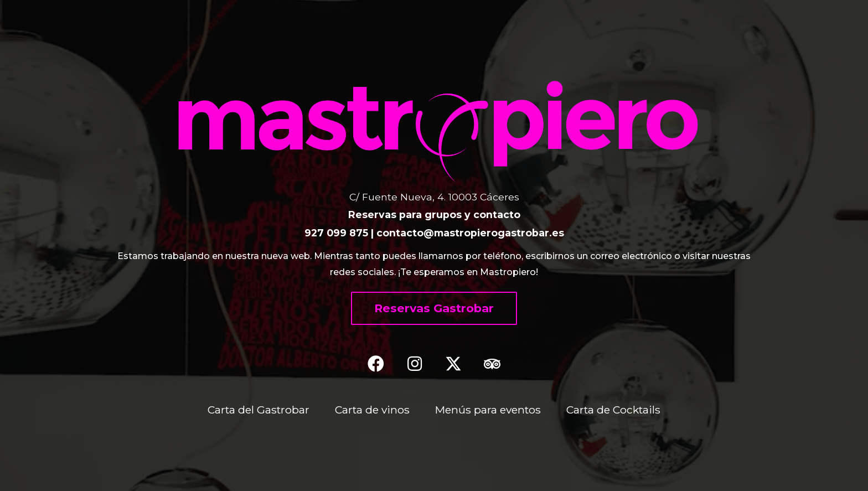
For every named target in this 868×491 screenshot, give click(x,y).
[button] (434, 308)
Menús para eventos (488, 410)
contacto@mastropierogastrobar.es (470, 233)
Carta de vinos (372, 410)
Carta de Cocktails (613, 410)
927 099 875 (336, 233)
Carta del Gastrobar (259, 410)
